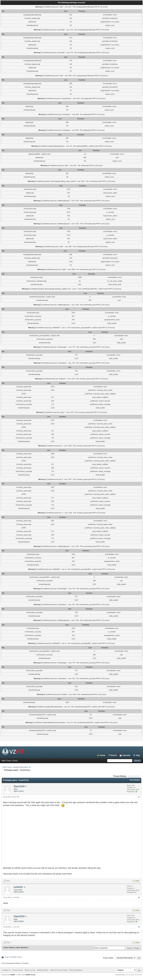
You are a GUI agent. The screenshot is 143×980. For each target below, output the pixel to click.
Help (138, 755)
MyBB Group (30, 975)
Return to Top (30, 970)
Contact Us (6, 970)
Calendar (126, 755)
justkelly (18, 887)
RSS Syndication (76, 970)
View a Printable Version (14, 957)
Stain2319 (19, 786)
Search (114, 755)
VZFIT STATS (19, 791)
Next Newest (22, 948)
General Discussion (21, 767)
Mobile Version (43, 970)
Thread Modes (135, 780)
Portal (102, 755)
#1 (139, 797)
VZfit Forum (7, 767)
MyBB (13, 975)
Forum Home (18, 970)
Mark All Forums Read (59, 970)
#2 (139, 897)
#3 (139, 927)
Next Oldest (9, 948)
